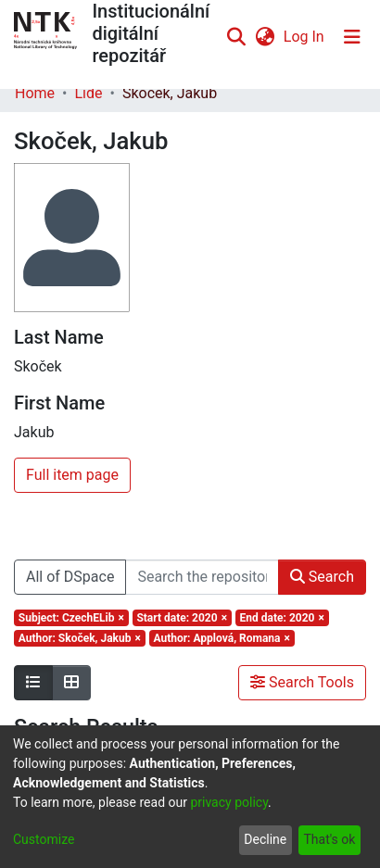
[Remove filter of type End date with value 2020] (282, 618)
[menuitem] (265, 37)
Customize (44, 839)
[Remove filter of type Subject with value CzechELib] (71, 618)
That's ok (329, 839)
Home (35, 93)
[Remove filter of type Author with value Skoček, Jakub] (80, 638)
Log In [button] (305, 37)
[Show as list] (33, 683)
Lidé (88, 93)
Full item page (72, 475)
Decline (265, 839)
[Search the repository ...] (202, 577)
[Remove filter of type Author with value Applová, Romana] (222, 638)
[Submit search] (237, 37)
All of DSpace (70, 577)
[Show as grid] (71, 683)
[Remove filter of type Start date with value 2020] (182, 618)
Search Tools (302, 682)
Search (322, 577)
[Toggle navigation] (352, 37)
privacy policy (229, 802)
